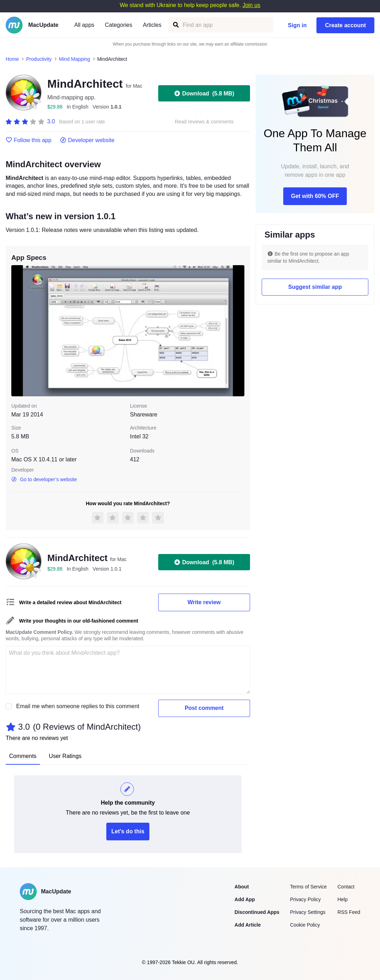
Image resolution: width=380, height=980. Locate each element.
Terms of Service (308, 887)
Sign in (297, 25)
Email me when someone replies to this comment (78, 706)
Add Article (248, 925)
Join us (251, 5)
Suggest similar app (315, 287)
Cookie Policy (305, 925)
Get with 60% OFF (315, 196)
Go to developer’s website (44, 479)
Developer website (87, 140)
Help (342, 899)
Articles (152, 25)
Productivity (39, 59)
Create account (345, 25)
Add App (245, 899)
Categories (118, 25)
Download (204, 93)
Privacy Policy (305, 899)
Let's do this (128, 831)
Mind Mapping (75, 59)
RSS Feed (349, 912)
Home (12, 59)
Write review (204, 602)
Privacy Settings (308, 912)
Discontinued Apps (257, 912)
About (242, 887)
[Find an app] (175, 25)
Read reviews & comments (204, 122)
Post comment (204, 708)
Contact (346, 887)
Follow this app (29, 140)
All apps (84, 25)
